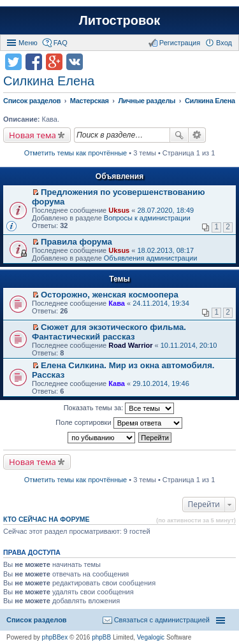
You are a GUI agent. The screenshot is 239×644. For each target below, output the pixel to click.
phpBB (101, 637)
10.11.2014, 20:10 (189, 345)
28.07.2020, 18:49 (165, 210)
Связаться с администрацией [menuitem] (162, 620)
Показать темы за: (119, 408)
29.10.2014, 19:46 (161, 383)
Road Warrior (130, 345)
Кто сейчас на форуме (47, 519)
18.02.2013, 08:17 (165, 250)
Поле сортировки (119, 423)
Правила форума (76, 242)
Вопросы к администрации (147, 218)
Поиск (179, 135)
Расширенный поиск (197, 135)
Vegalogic (151, 637)
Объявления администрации (151, 258)
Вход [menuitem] (224, 43)
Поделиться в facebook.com (34, 62)
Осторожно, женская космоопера (110, 295)
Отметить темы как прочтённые (76, 153)
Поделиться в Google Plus (54, 62)
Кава (117, 303)
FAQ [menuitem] (61, 43)
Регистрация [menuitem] (180, 43)
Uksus (119, 210)
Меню (28, 43)
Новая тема (33, 135)
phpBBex (55, 637)
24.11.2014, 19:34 (161, 303)
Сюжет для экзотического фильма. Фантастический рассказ (109, 332)
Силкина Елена (49, 81)
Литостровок (119, 20)
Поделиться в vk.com (75, 62)
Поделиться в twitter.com (13, 62)
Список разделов (37, 620)
